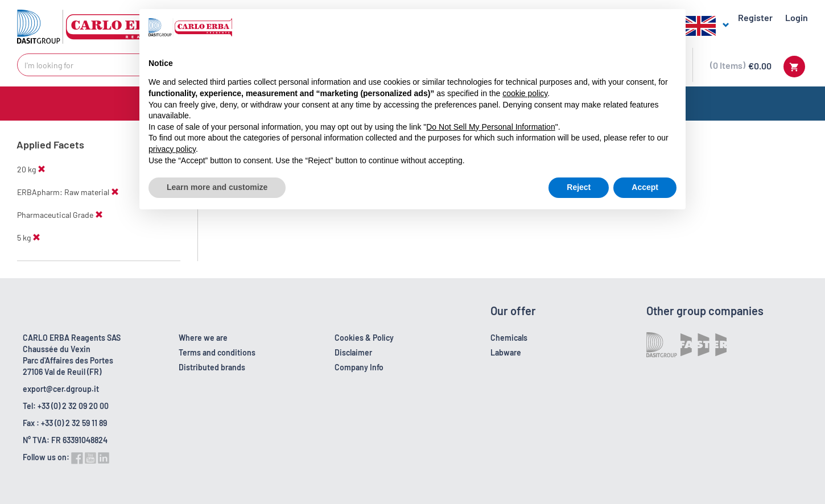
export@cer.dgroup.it (61, 389)
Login (797, 17)
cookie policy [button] (525, 93)
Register (755, 17)
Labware (506, 352)
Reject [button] (579, 187)
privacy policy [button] (172, 149)
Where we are (203, 338)
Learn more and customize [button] (217, 187)
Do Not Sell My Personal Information (490, 127)
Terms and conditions (217, 352)
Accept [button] (645, 187)
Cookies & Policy (364, 338)
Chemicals (509, 338)
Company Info (359, 367)
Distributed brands (212, 367)
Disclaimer (353, 352)
